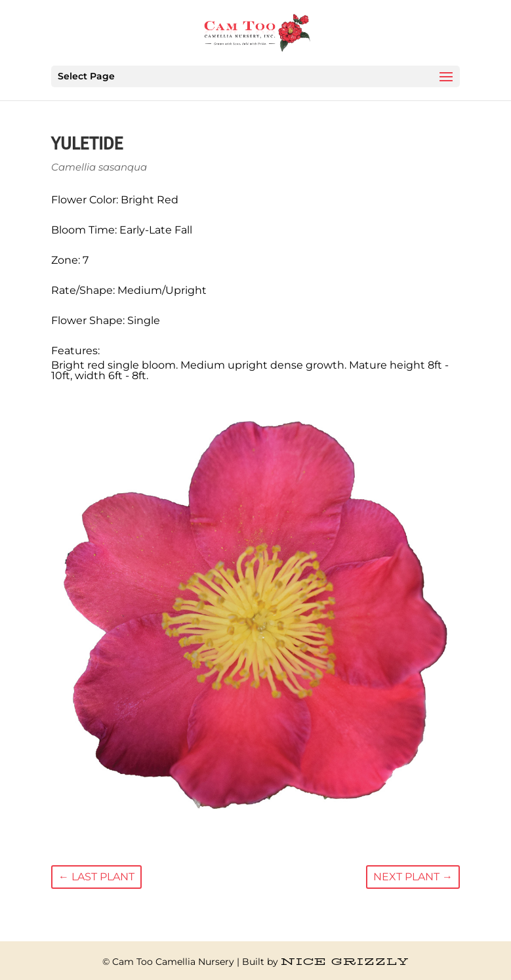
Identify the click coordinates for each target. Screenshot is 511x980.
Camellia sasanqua (99, 167)
